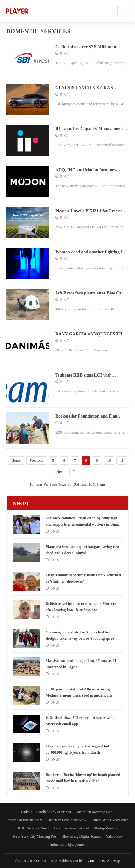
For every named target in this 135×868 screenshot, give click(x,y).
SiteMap (114, 861)
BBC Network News (33, 828)
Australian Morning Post (94, 812)
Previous (36, 460)
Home (16, 460)
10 (109, 460)
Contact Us (96, 861)
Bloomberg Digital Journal (82, 836)
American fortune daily (24, 820)
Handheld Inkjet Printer (54, 812)
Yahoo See (114, 836)
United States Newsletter (109, 820)
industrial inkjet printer (68, 845)
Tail (76, 472)
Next (60, 472)
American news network (71, 828)
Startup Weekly (105, 828)
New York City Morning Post (35, 836)
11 (122, 460)
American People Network (66, 820)
